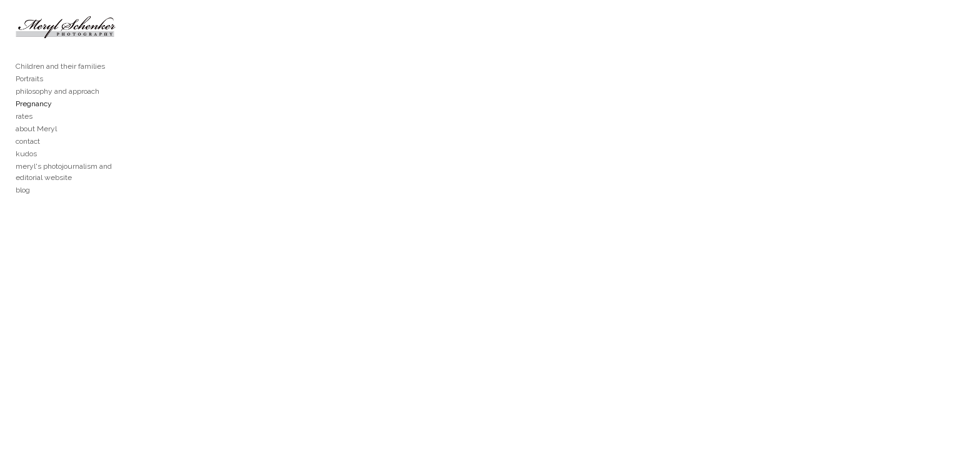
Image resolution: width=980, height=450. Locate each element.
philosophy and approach (57, 110)
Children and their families (60, 85)
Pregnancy (34, 122)
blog (23, 197)
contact (28, 160)
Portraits (29, 97)
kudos (26, 172)
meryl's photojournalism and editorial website (93, 185)
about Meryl (36, 147)
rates (24, 135)
